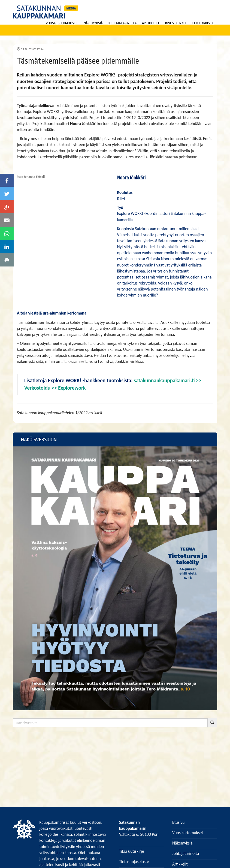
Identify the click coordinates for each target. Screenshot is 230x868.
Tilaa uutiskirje (131, 851)
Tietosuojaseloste (134, 862)
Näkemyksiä (182, 843)
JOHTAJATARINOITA (122, 23)
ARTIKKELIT (151, 23)
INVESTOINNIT (176, 23)
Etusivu (178, 822)
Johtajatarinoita (186, 853)
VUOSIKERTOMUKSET (62, 23)
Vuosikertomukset (188, 833)
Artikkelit (180, 864)
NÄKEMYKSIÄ (93, 23)
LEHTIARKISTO (203, 23)
